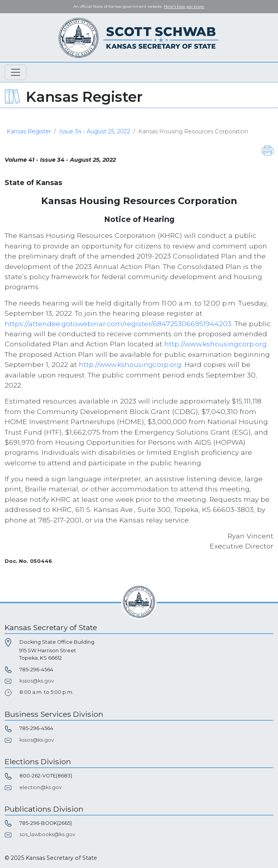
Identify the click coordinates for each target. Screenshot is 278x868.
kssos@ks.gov (37, 681)
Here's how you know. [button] (184, 6)
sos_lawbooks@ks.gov (47, 834)
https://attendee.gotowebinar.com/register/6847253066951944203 (118, 324)
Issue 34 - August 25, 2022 (95, 131)
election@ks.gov (41, 787)
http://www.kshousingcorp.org (215, 344)
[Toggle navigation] (16, 72)
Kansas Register (29, 131)
